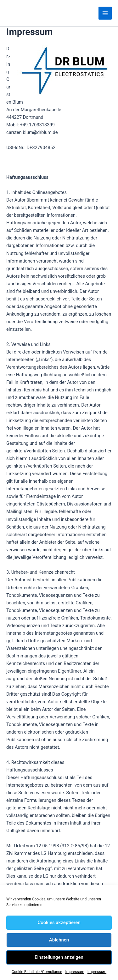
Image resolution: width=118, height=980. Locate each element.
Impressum (75, 972)
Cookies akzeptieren (59, 923)
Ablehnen (59, 940)
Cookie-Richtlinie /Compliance (37, 972)
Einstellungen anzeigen (59, 957)
